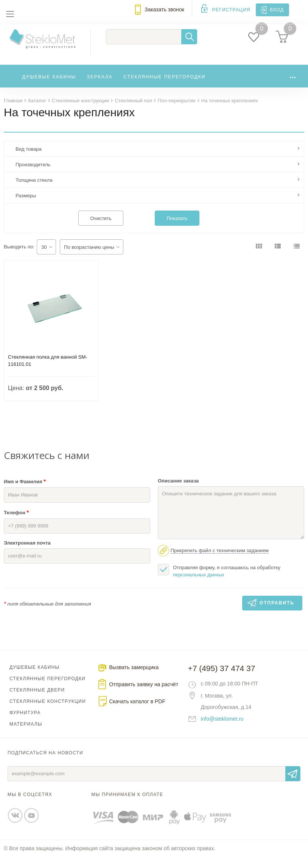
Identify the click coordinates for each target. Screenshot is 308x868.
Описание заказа (178, 492)
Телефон (16, 523)
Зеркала (100, 86)
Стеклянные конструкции (48, 712)
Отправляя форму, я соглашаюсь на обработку (219, 582)
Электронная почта (27, 554)
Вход (277, 10)
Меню (10, 14)
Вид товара (29, 160)
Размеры (26, 207)
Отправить (293, 785)
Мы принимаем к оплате (128, 806)
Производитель (33, 176)
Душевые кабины (49, 86)
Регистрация (231, 10)
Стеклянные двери (37, 701)
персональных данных (199, 586)
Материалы (26, 735)
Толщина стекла (34, 191)
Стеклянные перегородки (164, 86)
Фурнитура (25, 724)
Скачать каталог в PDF (137, 712)
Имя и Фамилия (25, 492)
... (292, 84)
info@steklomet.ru (222, 730)
